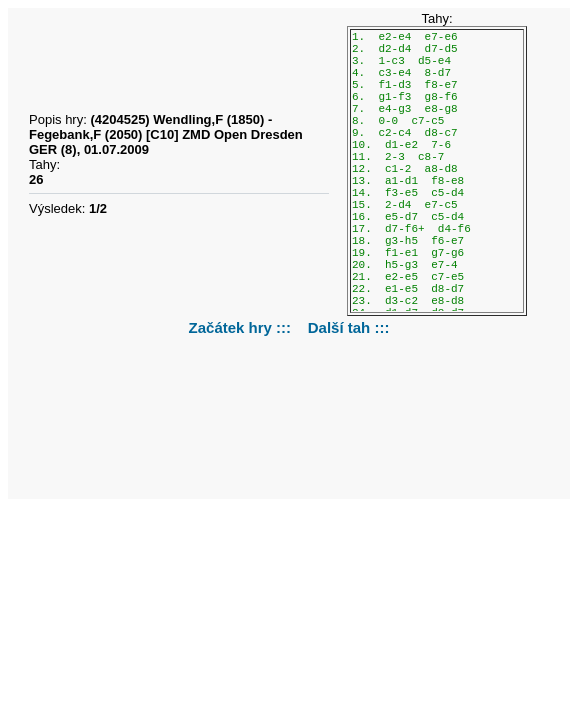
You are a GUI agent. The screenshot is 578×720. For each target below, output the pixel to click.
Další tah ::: (349, 327)
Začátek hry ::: (242, 327)
